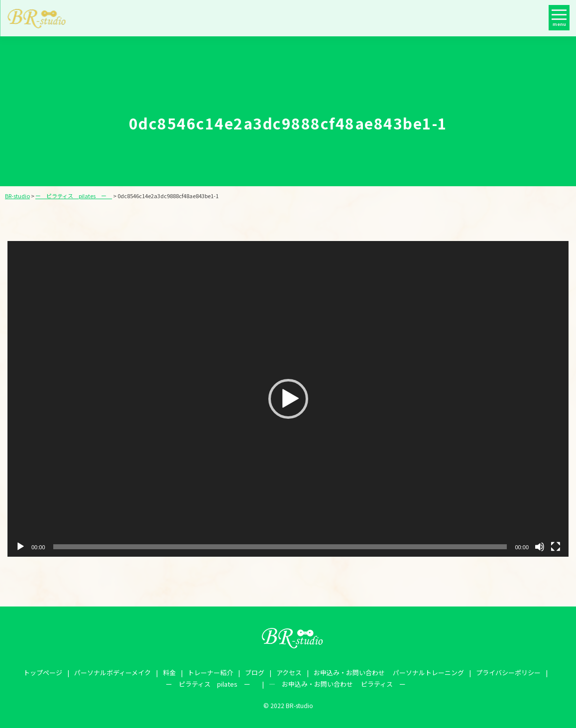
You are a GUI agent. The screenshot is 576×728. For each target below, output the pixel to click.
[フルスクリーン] (556, 547)
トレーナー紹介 (210, 672)
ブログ (255, 672)
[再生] (20, 547)
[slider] (280, 547)
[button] (288, 399)
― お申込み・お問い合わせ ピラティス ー (337, 684)
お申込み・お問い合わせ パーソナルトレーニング (389, 672)
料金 (169, 672)
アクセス (289, 672)
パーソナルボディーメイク (113, 672)
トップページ (43, 672)
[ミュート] (540, 547)
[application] (288, 399)
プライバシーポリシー (508, 672)
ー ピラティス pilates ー (211, 684)
